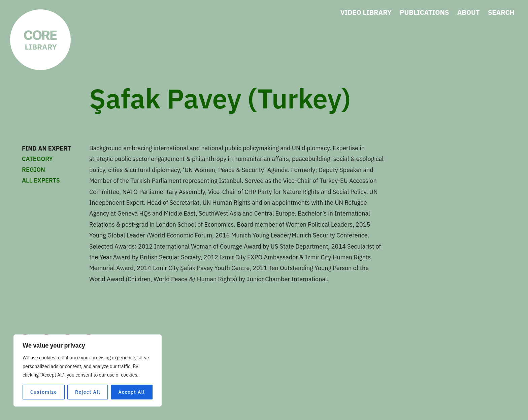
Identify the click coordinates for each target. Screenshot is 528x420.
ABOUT (469, 12)
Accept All (131, 392)
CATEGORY (57, 159)
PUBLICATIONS (424, 12)
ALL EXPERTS (41, 180)
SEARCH (501, 12)
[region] (88, 370)
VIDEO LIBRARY (366, 12)
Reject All (88, 392)
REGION (57, 170)
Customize (44, 392)
